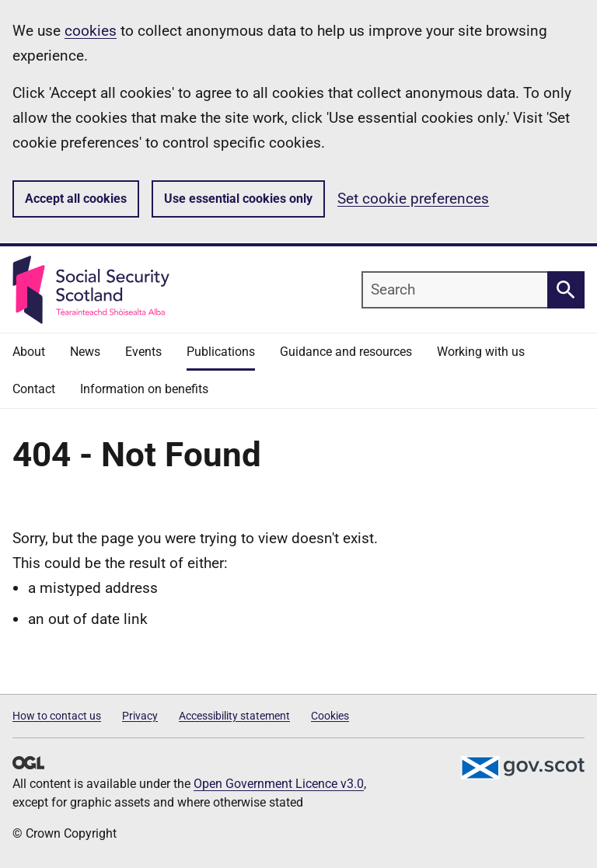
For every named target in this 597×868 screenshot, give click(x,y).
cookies (91, 31)
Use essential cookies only (238, 199)
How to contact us (57, 716)
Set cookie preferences (413, 199)
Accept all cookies (76, 199)
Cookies (330, 716)
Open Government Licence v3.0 (279, 784)
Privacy (140, 716)
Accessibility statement (234, 716)
